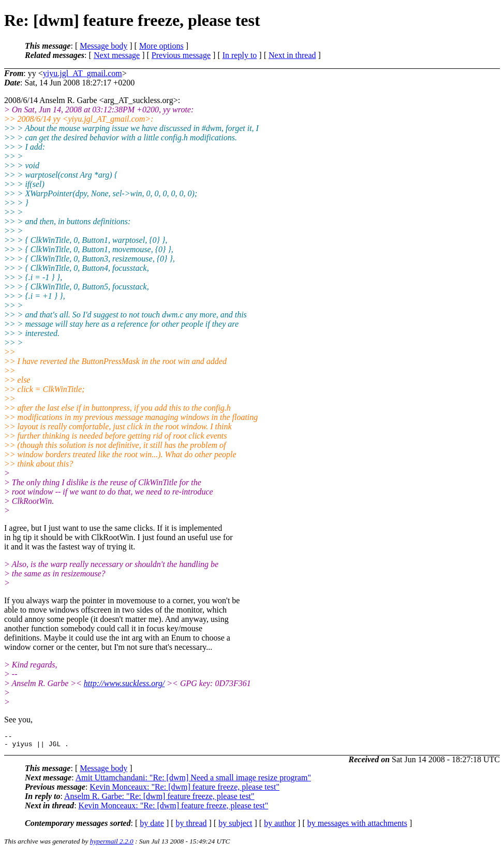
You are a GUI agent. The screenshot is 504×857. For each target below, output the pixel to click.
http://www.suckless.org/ (124, 683)
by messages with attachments (357, 826)
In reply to (240, 55)
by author (280, 826)
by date (152, 826)
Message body (103, 46)
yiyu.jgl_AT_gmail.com (83, 73)
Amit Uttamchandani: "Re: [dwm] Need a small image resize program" (193, 781)
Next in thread (292, 55)
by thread (191, 826)
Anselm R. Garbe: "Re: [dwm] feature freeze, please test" (159, 799)
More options (161, 46)
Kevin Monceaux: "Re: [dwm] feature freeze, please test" (184, 790)
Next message (117, 55)
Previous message (181, 55)
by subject (235, 826)
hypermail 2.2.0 (112, 844)
